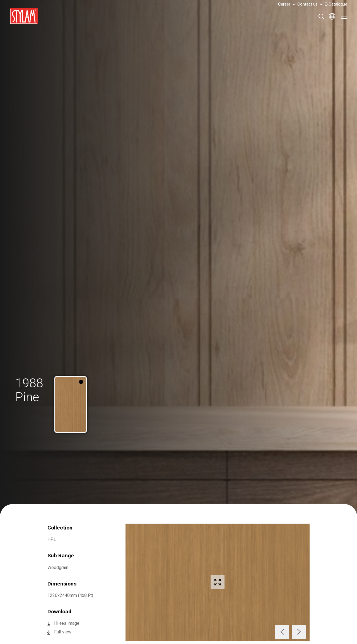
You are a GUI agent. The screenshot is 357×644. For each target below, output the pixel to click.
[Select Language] (332, 16)
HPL (52, 539)
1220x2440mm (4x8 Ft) (70, 595)
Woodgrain (58, 568)
